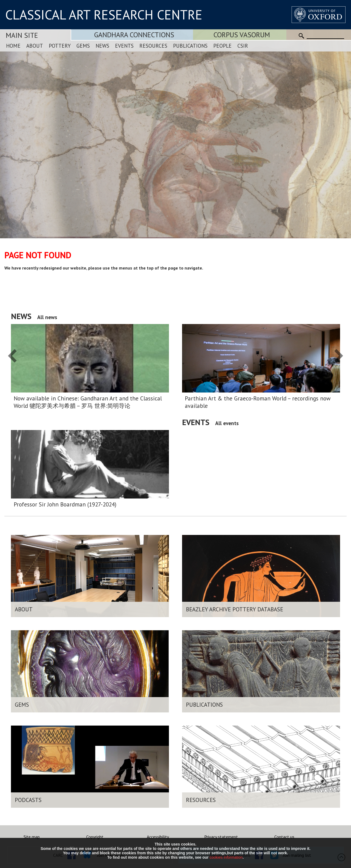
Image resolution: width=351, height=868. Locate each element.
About (35, 46)
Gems (83, 46)
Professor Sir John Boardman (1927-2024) (65, 504)
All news (47, 317)
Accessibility (158, 837)
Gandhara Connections (134, 35)
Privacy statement (221, 837)
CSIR (243, 46)
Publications (190, 46)
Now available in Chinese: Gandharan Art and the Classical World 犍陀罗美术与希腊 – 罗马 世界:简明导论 (88, 402)
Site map (32, 837)
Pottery (60, 46)
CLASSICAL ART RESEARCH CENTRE (104, 15)
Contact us (284, 837)
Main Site (22, 35)
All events (227, 423)
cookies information (226, 857)
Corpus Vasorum (242, 35)
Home (13, 46)
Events (124, 46)
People (222, 46)
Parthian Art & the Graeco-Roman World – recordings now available (258, 402)
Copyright (95, 837)
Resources (153, 46)
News (102, 46)
